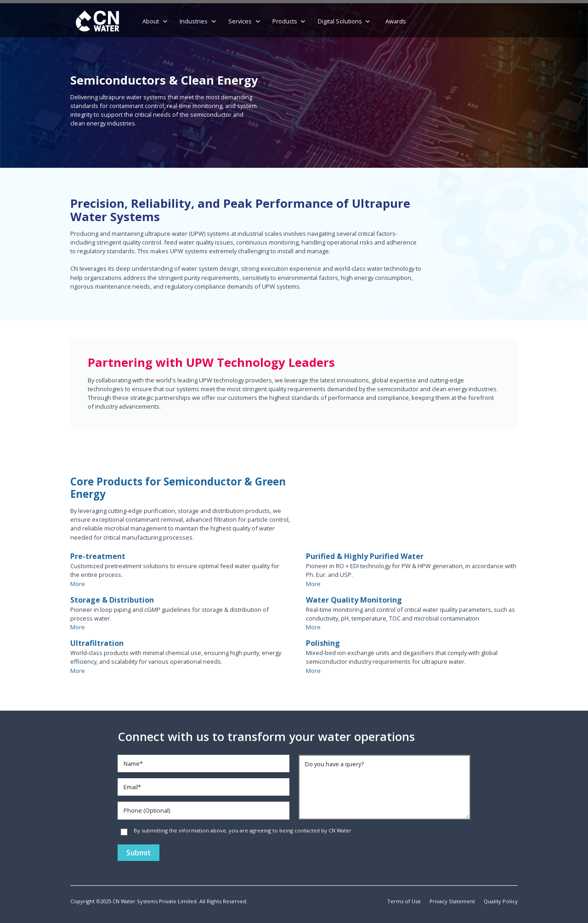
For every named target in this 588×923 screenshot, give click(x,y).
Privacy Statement (452, 901)
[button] (155, 22)
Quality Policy (501, 901)
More (78, 584)
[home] (98, 22)
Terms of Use (404, 901)
